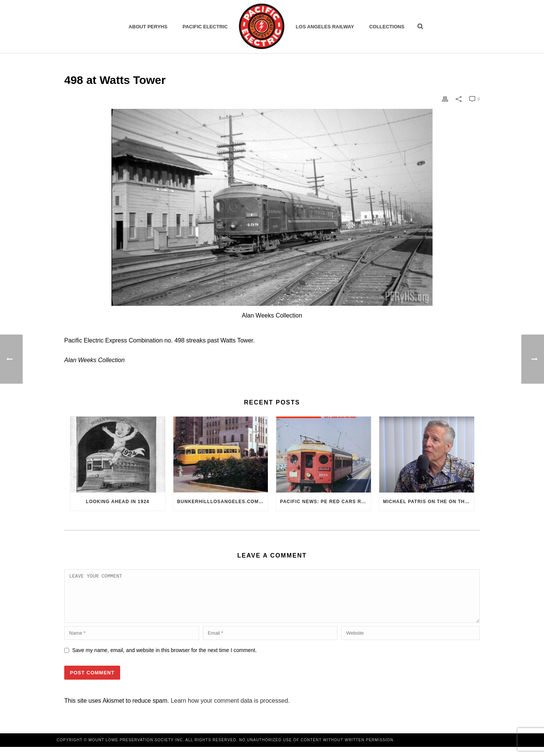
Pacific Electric (205, 27)
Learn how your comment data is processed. (230, 710)
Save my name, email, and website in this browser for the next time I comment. (165, 659)
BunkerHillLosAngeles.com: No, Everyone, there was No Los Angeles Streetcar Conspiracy (223, 502)
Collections (387, 27)
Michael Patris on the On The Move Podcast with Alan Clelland (429, 502)
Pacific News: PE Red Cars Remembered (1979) (325, 502)
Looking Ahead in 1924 (117, 502)
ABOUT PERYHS (148, 27)
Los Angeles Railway (325, 27)
